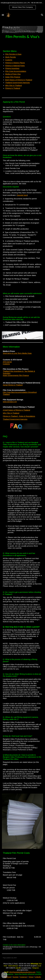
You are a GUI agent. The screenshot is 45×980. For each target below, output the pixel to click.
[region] (22, 6)
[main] (23, 37)
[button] (3, 15)
